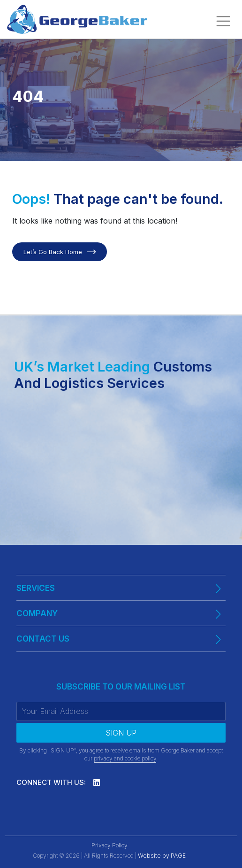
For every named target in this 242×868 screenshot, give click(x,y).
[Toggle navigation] (223, 21)
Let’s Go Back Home (53, 252)
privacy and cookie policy (125, 758)
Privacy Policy (110, 845)
